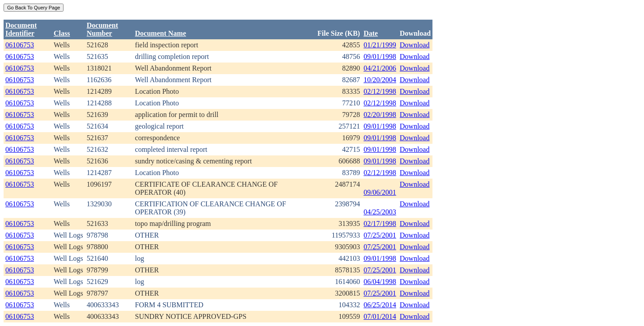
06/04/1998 (380, 282)
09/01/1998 (380, 56)
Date (371, 33)
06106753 (20, 45)
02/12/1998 (380, 91)
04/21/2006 (380, 68)
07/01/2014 (380, 316)
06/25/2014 (380, 305)
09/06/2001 (380, 192)
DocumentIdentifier (21, 29)
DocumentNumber (102, 29)
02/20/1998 (380, 115)
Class (62, 33)
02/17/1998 (380, 224)
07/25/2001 (380, 235)
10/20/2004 (380, 80)
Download (415, 45)
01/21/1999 (380, 45)
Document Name (161, 33)
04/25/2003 (380, 212)
